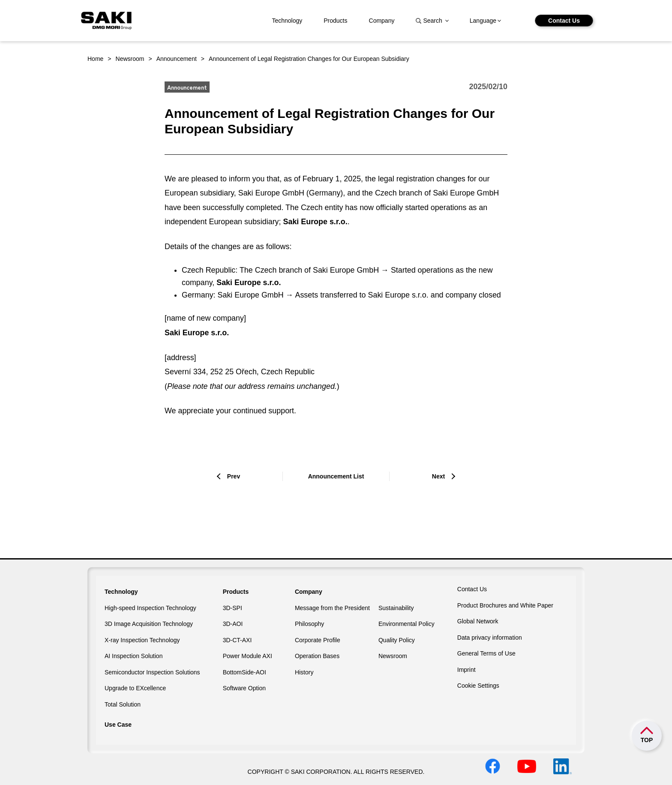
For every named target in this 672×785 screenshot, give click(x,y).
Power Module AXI (247, 656)
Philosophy (310, 624)
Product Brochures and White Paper (505, 605)
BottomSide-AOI (244, 672)
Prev (234, 476)
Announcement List (336, 476)
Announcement (177, 59)
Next (438, 476)
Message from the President (332, 608)
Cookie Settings (478, 686)
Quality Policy (397, 640)
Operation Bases (317, 656)
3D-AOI (233, 624)
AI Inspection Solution (133, 656)
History (304, 672)
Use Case (118, 725)
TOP (647, 740)
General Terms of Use (486, 653)
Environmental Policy (406, 624)
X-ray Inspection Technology (142, 640)
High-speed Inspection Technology (150, 608)
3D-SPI (232, 608)
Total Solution (123, 704)
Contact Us (564, 21)
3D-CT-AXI (237, 640)
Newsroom (130, 59)
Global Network (478, 621)
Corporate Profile (318, 640)
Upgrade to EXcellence (135, 688)
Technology (287, 21)
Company (382, 21)
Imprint (466, 670)
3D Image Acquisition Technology (149, 624)
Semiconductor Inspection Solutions (152, 672)
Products (335, 21)
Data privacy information (490, 638)
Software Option (244, 688)
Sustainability (396, 608)
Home (95, 59)
